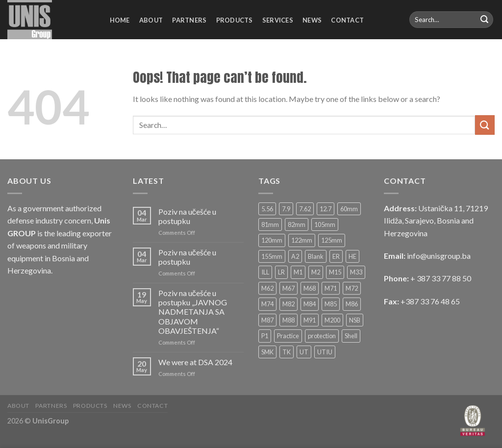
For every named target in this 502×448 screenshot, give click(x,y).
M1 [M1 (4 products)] (298, 272)
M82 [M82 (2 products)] (289, 304)
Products (235, 20)
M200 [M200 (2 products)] (332, 320)
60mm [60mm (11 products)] (349, 209)
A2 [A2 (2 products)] (295, 256)
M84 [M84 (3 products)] (310, 304)
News (312, 20)
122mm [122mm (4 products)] (302, 240)
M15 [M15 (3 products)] (335, 272)
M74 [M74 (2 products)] (267, 304)
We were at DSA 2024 (195, 362)
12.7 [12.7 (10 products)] (326, 209)
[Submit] (484, 20)
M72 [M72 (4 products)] (352, 288)
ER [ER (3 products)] (336, 256)
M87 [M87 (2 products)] (267, 320)
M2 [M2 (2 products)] (316, 272)
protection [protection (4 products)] (322, 336)
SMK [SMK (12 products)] (267, 352)
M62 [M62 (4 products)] (267, 288)
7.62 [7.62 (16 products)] (305, 209)
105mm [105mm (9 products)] (325, 224)
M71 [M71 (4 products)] (331, 288)
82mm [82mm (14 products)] (297, 224)
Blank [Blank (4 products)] (316, 256)
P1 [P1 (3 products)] (265, 336)
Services (278, 20)
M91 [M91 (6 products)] (310, 320)
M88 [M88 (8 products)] (289, 320)
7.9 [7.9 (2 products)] (286, 209)
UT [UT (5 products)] (304, 352)
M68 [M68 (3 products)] (310, 288)
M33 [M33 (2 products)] (356, 272)
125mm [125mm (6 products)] (332, 240)
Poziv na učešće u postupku (187, 216)
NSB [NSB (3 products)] (355, 320)
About (151, 20)
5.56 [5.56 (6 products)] (267, 209)
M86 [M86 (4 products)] (352, 304)
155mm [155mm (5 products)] (272, 256)
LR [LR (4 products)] (281, 272)
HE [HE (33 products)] (352, 256)
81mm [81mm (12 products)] (270, 224)
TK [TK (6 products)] (287, 352)
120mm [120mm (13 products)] (272, 240)
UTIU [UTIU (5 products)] (325, 352)
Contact (347, 20)
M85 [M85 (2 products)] (331, 304)
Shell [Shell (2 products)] (351, 336)
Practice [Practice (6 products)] (288, 336)
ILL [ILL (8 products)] (265, 272)
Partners (189, 20)
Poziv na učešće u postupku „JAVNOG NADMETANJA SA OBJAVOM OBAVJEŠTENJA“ (193, 312)
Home (120, 20)
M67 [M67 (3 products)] (289, 288)
